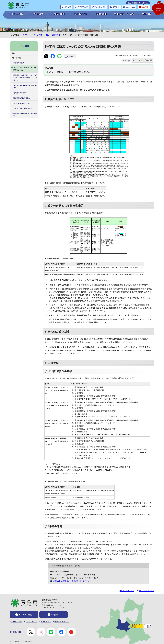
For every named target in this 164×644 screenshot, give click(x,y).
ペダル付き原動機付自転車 (23, 108)
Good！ (71, 56)
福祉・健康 (59, 14)
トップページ (26, 35)
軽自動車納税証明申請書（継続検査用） (26, 87)
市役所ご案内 (17, 621)
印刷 (125, 61)
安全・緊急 (38, 14)
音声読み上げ (83, 7)
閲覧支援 (116, 7)
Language (130, 7)
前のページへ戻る (127, 591)
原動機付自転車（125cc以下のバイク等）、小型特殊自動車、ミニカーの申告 (25, 78)
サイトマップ (46, 621)
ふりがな (68, 7)
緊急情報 (145, 7)
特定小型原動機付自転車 (22, 103)
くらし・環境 (17, 14)
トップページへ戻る (146, 591)
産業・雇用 (102, 14)
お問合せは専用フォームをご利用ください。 (71, 581)
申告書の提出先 (19, 63)
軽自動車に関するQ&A (22, 98)
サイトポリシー (31, 621)
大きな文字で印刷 (141, 60)
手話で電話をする (62, 621)
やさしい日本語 (100, 7)
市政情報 (147, 14)
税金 (47, 35)
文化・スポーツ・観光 (124, 14)
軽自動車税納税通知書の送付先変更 (25, 115)
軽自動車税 (56, 35)
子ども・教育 (81, 14)
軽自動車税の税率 (20, 93)
